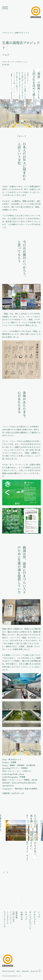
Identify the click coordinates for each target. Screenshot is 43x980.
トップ (39, 915)
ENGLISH (25, 971)
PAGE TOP (34, 971)
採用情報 (16, 915)
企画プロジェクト (22, 33)
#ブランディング (8, 62)
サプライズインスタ (5, 919)
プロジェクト (8, 33)
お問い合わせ (13, 917)
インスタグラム (8, 918)
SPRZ (18, 971)
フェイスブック (10, 918)
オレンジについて (30, 920)
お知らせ (21, 916)
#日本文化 (6, 65)
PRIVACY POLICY (8, 971)
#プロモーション (21, 62)
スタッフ (26, 916)
